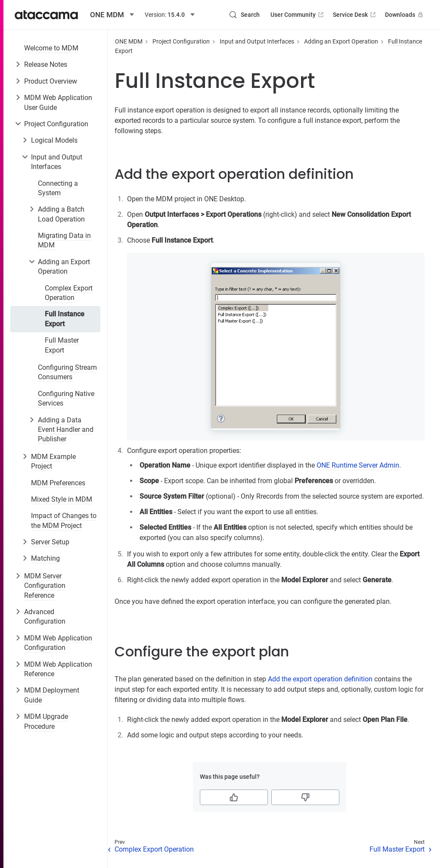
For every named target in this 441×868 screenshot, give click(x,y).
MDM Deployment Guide (52, 695)
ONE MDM (129, 41)
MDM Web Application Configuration (58, 643)
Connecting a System (58, 188)
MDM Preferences (58, 483)
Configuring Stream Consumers (67, 372)
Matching (45, 558)
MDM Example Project (53, 461)
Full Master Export (62, 345)
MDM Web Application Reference (58, 669)
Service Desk (355, 15)
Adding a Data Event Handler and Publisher (66, 430)
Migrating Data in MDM (64, 240)
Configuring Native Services (66, 398)
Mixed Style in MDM (62, 499)
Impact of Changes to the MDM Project (64, 520)
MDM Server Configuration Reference (45, 586)
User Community (298, 15)
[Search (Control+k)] (244, 15)
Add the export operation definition (320, 679)
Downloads (405, 15)
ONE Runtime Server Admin (358, 465)
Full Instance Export (65, 319)
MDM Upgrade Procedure (46, 721)
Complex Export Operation (69, 293)
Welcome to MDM (51, 48)
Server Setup (50, 542)
